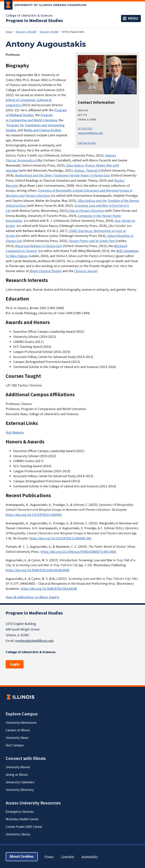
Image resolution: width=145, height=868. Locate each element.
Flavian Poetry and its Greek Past (92, 241)
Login (15, 664)
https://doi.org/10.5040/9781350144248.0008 (37, 570)
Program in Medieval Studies (34, 21)
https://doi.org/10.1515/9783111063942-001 (60, 538)
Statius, (80, 171)
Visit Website (15, 433)
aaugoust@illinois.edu (90, 133)
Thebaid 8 (93, 171)
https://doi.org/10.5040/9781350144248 (49, 589)
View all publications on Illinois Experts (33, 597)
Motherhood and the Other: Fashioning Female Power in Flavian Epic (63, 176)
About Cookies (22, 857)
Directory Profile (49, 32)
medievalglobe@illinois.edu (34, 641)
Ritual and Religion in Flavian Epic (39, 246)
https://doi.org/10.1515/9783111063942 (34, 515)
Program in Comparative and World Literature (31, 118)
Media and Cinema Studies (42, 130)
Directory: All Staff (26, 32)
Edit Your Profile (87, 143)
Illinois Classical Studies (46, 271)
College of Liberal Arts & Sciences (29, 16)
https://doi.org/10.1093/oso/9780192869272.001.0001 (78, 552)
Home (9, 32)
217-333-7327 (85, 129)
